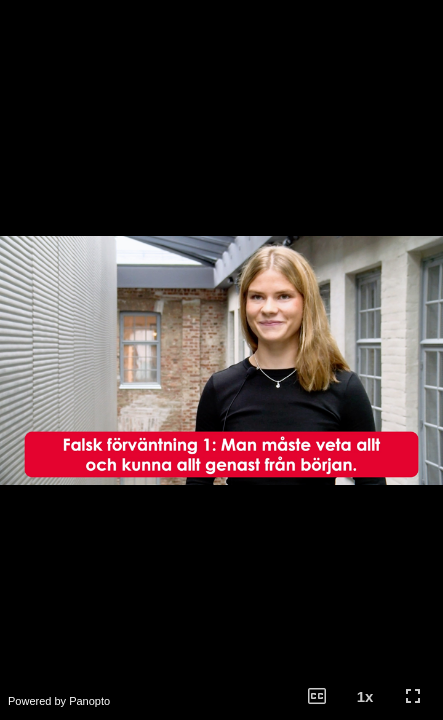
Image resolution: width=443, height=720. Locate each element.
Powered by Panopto (59, 701)
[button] (317, 696)
